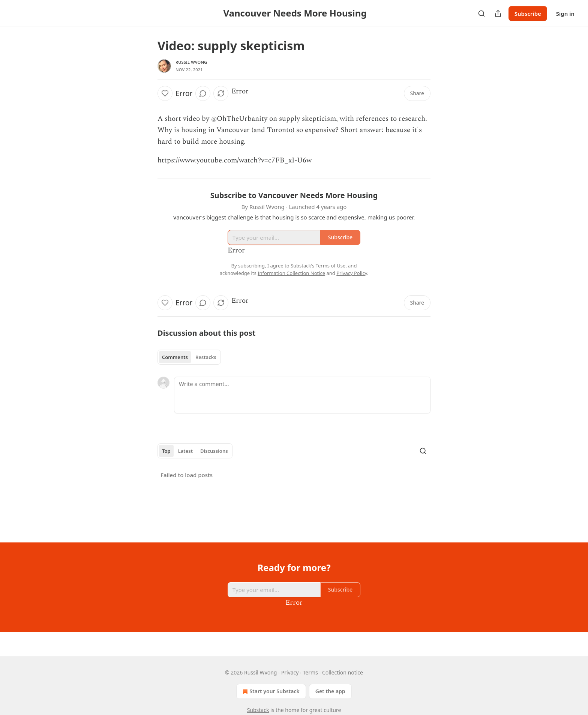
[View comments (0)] (203, 93)
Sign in (565, 14)
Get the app (330, 691)
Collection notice (343, 672)
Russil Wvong (191, 62)
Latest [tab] (185, 451)
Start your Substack (270, 691)
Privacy (290, 672)
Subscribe (528, 14)
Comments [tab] (175, 357)
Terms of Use (331, 266)
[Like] (165, 93)
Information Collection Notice (291, 273)
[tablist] (189, 357)
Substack (258, 710)
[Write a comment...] (302, 395)
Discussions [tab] (214, 451)
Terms (310, 672)
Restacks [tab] (206, 357)
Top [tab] (166, 451)
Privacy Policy (352, 273)
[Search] (481, 14)
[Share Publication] (498, 14)
